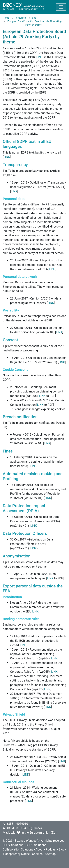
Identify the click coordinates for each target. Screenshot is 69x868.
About (39, 849)
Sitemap (50, 854)
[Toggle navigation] (61, 7)
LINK (40, 57)
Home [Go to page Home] (6, 18)
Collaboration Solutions (18, 849)
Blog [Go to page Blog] (34, 18)
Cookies (37, 854)
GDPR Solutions (36, 845)
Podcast (51, 849)
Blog (62, 849)
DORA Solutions (13, 845)
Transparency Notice (16, 854)
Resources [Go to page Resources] (20, 18)
